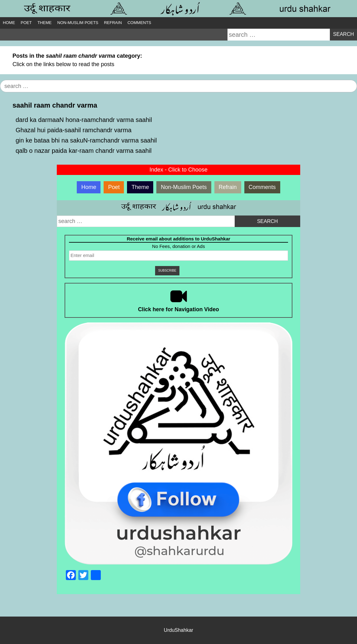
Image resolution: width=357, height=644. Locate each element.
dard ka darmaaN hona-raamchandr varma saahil (84, 120)
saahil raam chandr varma (55, 105)
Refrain (113, 23)
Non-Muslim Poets (78, 23)
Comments (139, 23)
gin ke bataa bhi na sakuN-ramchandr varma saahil (86, 140)
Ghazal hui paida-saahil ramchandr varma (73, 130)
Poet (26, 23)
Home (9, 23)
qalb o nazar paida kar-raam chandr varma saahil (84, 151)
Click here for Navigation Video (178, 309)
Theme (45, 23)
